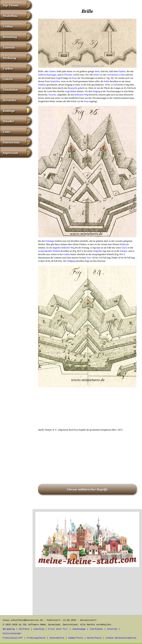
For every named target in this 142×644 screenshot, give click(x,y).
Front (86, 101)
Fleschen (68, 75)
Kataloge (9, 111)
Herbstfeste (94, 638)
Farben (8, 69)
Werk (97, 71)
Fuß (115, 85)
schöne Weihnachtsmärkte (121, 638)
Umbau (8, 26)
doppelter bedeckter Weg (63, 248)
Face (89, 258)
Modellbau (10, 16)
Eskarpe (124, 251)
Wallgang (71, 261)
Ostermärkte (57, 638)
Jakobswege (79, 629)
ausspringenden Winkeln (49, 251)
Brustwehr (73, 88)
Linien (122, 75)
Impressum (10, 153)
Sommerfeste (76, 638)
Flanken (122, 71)
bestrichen (55, 81)
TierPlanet (96, 629)
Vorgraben (98, 251)
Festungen (50, 241)
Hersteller (10, 100)
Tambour (42, 85)
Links (7, 132)
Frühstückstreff (13, 638)
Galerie (8, 79)
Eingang (96, 91)
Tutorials (9, 47)
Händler (8, 121)
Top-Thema (11, 5)
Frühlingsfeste (36, 638)
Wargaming (9, 629)
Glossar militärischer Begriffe (87, 489)
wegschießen (71, 91)
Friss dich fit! (58, 629)
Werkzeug (9, 58)
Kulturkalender (12, 634)
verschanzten (113, 75)
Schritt (96, 75)
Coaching (39, 629)
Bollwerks (124, 244)
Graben (67, 254)
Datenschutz (11, 142)
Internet (112, 629)
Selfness (24, 629)
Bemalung (10, 37)
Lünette (52, 71)
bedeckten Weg (81, 95)
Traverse (52, 95)
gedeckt (81, 88)
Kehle (107, 81)
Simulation (10, 90)
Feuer (75, 78)
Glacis (124, 248)
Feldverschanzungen (47, 75)
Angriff (59, 78)
